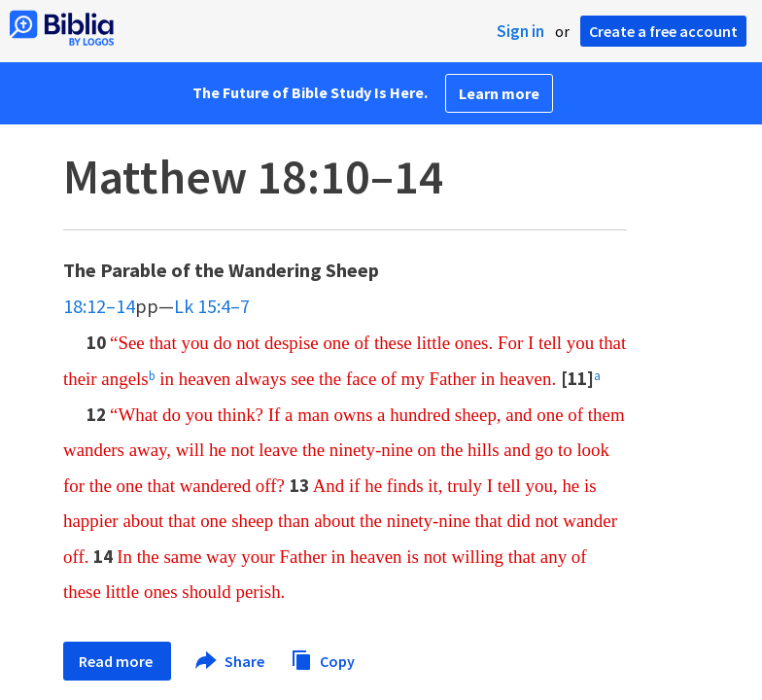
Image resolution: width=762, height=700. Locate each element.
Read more (117, 661)
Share (231, 661)
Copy (323, 659)
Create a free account (663, 31)
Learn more (499, 93)
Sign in (520, 31)
